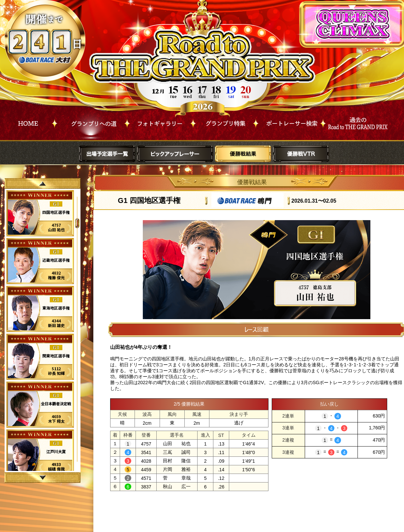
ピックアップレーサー (175, 154)
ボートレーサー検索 (289, 122)
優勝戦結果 (243, 154)
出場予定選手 (107, 154)
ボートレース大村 (45, 60)
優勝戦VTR (301, 154)
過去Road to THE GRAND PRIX (357, 122)
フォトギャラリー (160, 122)
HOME (28, 122)
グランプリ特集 (224, 122)
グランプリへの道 (91, 122)
